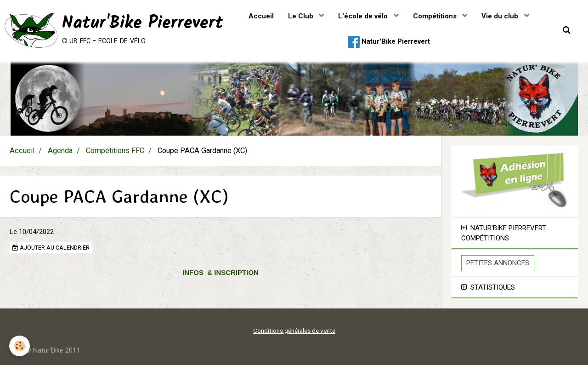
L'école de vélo (364, 16)
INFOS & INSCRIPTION (220, 272)
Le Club (302, 16)
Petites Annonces (498, 263)
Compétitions (436, 16)
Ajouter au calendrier (51, 248)
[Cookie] (20, 346)
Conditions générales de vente (294, 331)
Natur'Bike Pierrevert (389, 42)
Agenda (60, 151)
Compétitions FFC (115, 151)
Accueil (261, 16)
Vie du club (501, 16)
